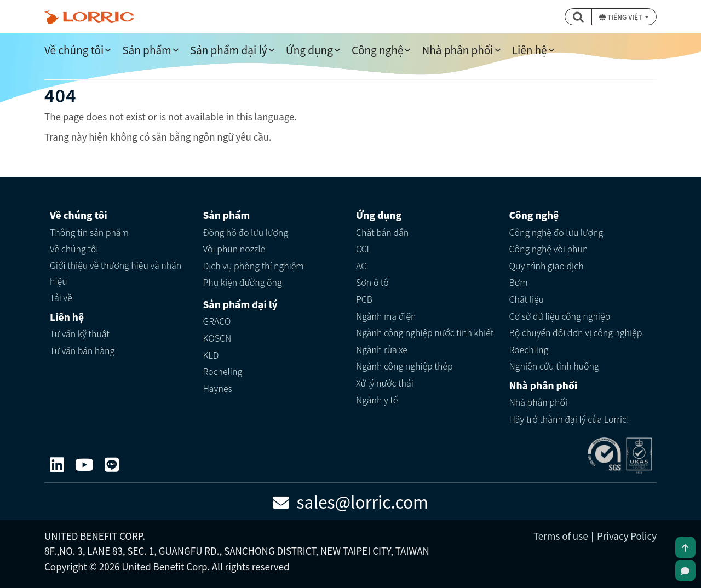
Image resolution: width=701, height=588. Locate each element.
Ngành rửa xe (382, 349)
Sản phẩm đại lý (229, 50)
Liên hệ (530, 50)
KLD (211, 355)
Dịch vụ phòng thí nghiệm (254, 266)
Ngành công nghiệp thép (404, 366)
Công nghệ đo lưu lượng (556, 232)
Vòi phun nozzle (234, 249)
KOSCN (217, 338)
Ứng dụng (309, 50)
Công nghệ (378, 50)
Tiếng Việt (621, 17)
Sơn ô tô (372, 282)
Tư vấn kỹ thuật (80, 333)
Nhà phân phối (457, 50)
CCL (364, 249)
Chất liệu (527, 299)
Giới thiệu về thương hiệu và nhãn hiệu (116, 273)
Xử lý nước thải (385, 383)
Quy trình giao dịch (547, 266)
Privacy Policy (627, 536)
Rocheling (223, 371)
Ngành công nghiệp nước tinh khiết (425, 332)
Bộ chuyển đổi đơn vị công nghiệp (576, 332)
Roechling (529, 349)
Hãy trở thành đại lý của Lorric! (569, 419)
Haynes (218, 388)
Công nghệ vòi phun (549, 249)
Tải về (61, 297)
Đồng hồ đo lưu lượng (246, 232)
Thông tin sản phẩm (89, 232)
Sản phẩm (146, 50)
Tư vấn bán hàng (82, 350)
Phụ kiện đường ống (243, 282)
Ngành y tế (377, 400)
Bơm (519, 282)
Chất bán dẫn (382, 232)
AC (361, 266)
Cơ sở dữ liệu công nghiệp (560, 316)
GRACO (217, 321)
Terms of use (561, 536)
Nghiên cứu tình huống (554, 366)
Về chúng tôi (74, 50)
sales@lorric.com (350, 501)
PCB (364, 299)
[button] (578, 17)
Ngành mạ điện (386, 316)
